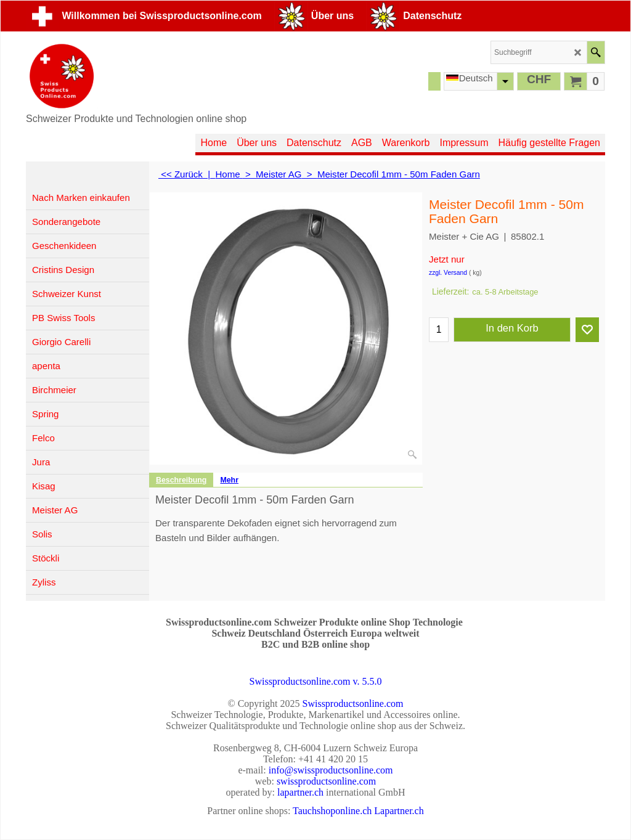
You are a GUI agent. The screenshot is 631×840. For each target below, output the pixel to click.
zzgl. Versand (448, 273)
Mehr (229, 480)
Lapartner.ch (399, 811)
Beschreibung (181, 480)
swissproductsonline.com (326, 781)
